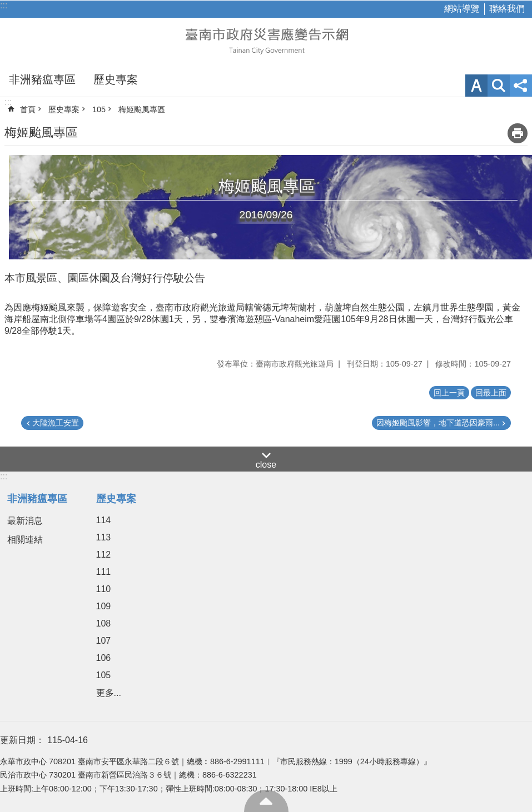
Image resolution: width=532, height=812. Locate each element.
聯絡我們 (507, 9)
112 (104, 555)
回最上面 (266, 801)
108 (104, 623)
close (266, 465)
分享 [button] (521, 86)
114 (104, 520)
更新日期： (22, 740)
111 (104, 572)
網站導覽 (462, 9)
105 (99, 109)
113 (104, 537)
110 (104, 589)
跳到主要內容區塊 (6, 6)
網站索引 (499, 86)
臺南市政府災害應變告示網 (266, 40)
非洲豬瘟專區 (42, 79)
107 (104, 641)
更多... (109, 693)
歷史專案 (116, 79)
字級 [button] (476, 86)
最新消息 (25, 521)
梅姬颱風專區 (142, 109)
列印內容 (518, 133)
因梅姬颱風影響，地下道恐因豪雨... (438, 423)
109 (104, 606)
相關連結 (25, 540)
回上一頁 (449, 393)
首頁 (28, 109)
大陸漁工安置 (56, 423)
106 (104, 658)
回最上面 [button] (491, 393)
